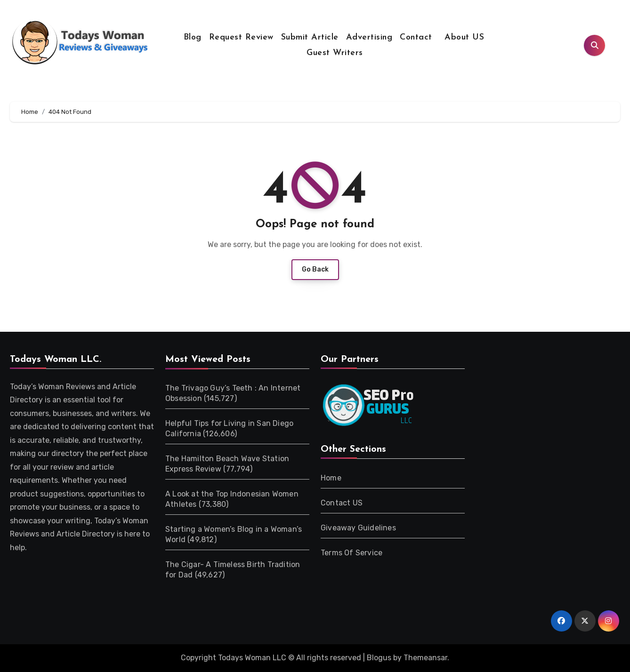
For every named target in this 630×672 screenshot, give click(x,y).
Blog (193, 37)
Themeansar (425, 658)
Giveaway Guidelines (358, 528)
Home (331, 478)
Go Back (315, 269)
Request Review (241, 37)
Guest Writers (335, 53)
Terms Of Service (351, 553)
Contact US (342, 503)
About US (463, 37)
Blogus (379, 658)
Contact (416, 37)
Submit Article (310, 37)
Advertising (369, 37)
